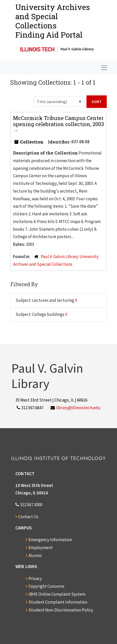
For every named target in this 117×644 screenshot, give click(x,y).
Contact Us (28, 517)
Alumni (35, 556)
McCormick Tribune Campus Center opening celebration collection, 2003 (59, 121)
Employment (41, 548)
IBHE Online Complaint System (57, 594)
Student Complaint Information (58, 602)
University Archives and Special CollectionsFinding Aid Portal (53, 21)
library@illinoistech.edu (78, 408)
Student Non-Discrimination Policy (61, 610)
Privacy (35, 579)
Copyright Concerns (46, 586)
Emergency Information (50, 540)
